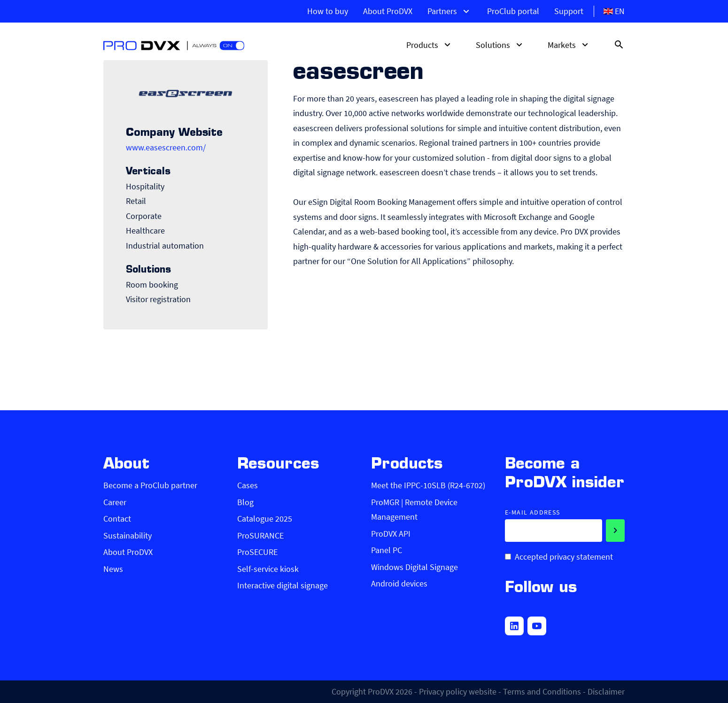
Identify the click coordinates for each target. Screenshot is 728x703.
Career (115, 502)
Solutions (500, 45)
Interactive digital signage (283, 585)
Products (430, 45)
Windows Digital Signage (414, 567)
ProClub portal (513, 11)
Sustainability (128, 535)
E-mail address (533, 512)
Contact (117, 519)
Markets (569, 45)
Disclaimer (606, 691)
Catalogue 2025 (265, 519)
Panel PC (387, 550)
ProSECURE (257, 552)
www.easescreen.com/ (166, 147)
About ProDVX (388, 11)
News (113, 569)
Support (569, 11)
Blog (245, 502)
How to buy (328, 11)
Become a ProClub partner (150, 485)
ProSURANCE (260, 535)
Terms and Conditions (542, 691)
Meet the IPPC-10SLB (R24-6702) (428, 485)
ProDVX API (391, 534)
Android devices (399, 583)
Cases (248, 485)
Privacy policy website (458, 691)
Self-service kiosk (268, 569)
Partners (450, 11)
